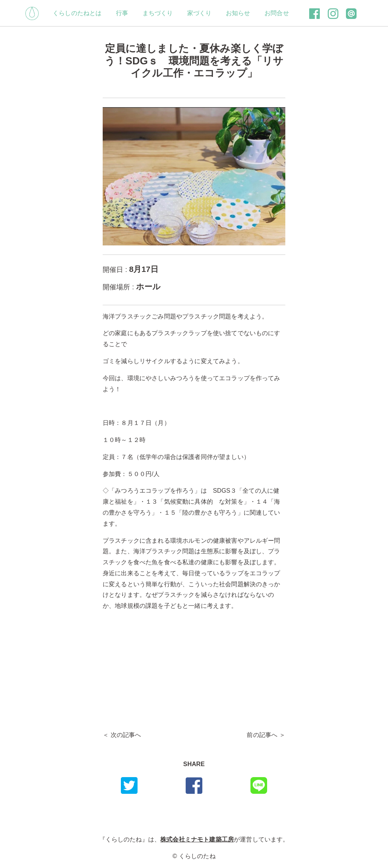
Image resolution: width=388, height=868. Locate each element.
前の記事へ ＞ (266, 735)
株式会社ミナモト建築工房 (197, 839)
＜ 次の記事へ (122, 735)
